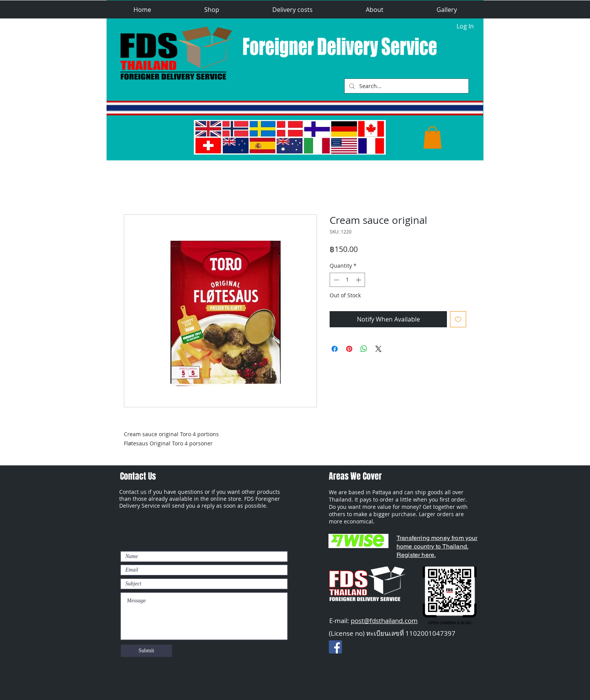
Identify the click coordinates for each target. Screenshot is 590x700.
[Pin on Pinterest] (349, 349)
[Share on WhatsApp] (364, 349)
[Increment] (359, 280)
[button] (212, 10)
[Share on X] (378, 349)
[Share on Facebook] (335, 349)
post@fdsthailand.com (384, 621)
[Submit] (146, 651)
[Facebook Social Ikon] (335, 647)
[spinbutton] (347, 280)
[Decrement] (336, 280)
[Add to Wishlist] (458, 319)
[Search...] (406, 86)
